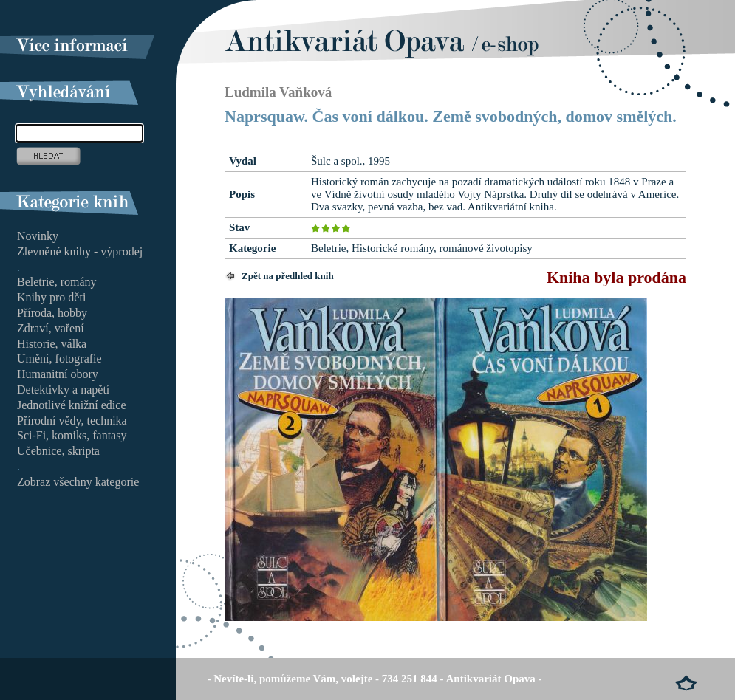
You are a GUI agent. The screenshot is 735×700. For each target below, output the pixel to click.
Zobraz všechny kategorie (78, 482)
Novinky (38, 236)
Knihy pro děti (51, 297)
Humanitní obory (58, 374)
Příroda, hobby (52, 313)
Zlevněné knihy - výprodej (80, 251)
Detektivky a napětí (63, 390)
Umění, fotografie (59, 358)
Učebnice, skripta (58, 451)
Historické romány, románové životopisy (442, 248)
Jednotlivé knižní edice (72, 405)
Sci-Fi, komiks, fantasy (72, 435)
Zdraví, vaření (51, 328)
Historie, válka (52, 344)
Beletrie (328, 248)
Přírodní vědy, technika (72, 421)
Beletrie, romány (57, 282)
